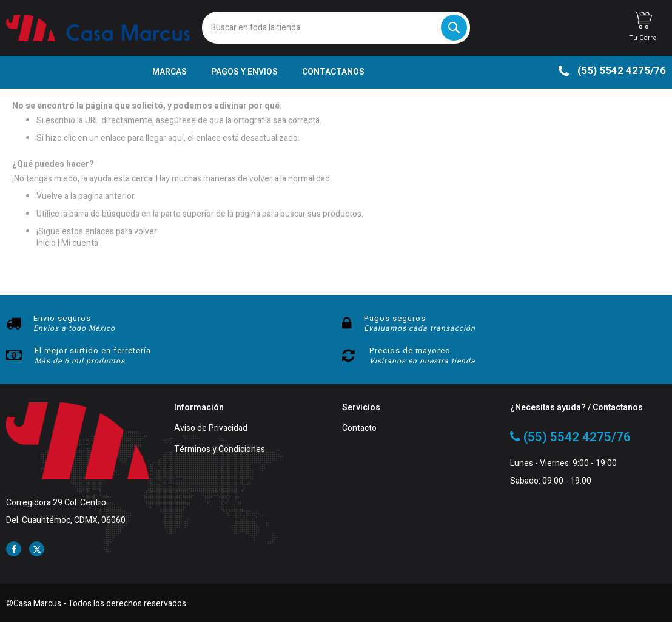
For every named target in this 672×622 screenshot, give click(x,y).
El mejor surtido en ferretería (93, 350)
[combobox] (336, 28)
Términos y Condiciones (220, 450)
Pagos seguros (395, 318)
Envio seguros (62, 318)
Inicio (46, 243)
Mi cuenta (80, 243)
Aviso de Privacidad (211, 429)
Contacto (359, 429)
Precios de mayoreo (410, 350)
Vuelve (49, 196)
